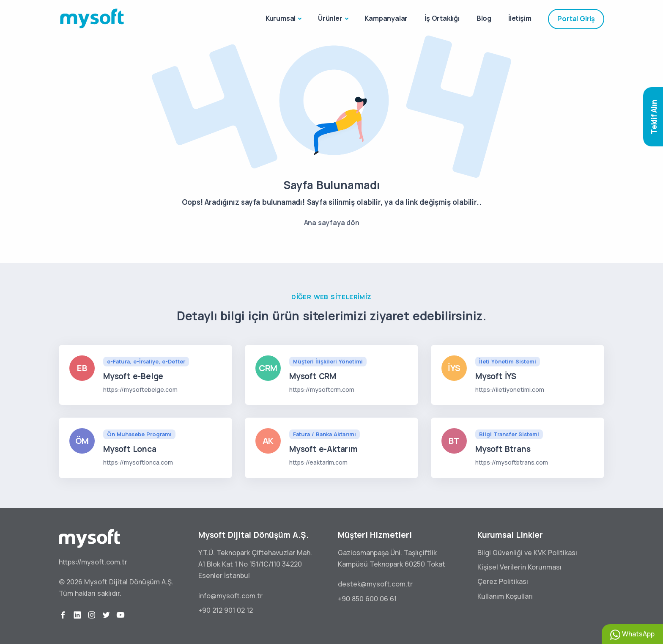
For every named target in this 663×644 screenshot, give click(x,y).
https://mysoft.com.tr (93, 562)
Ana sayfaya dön (332, 223)
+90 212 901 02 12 (226, 610)
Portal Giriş (576, 19)
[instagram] (92, 615)
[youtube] (121, 615)
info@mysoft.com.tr (230, 596)
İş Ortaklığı (442, 18)
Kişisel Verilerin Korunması (519, 567)
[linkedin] (77, 615)
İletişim (520, 18)
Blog (484, 18)
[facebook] (63, 615)
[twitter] (106, 615)
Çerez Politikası (503, 581)
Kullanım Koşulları (505, 596)
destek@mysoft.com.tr (375, 584)
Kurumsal (281, 18)
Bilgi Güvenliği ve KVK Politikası (527, 553)
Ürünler (330, 18)
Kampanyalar (386, 18)
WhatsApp (632, 634)
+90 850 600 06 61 (367, 599)
